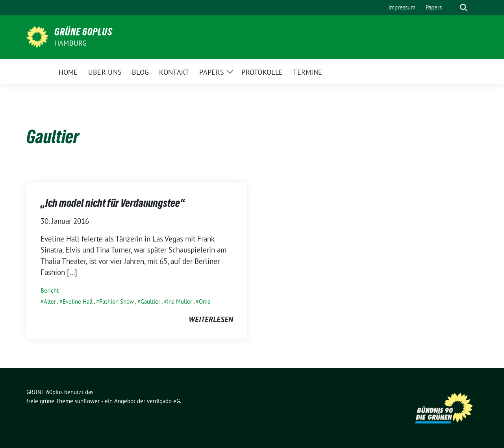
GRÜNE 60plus (83, 32)
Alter (50, 301)
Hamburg (70, 43)
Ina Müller (180, 301)
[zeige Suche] (464, 8)
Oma (205, 301)
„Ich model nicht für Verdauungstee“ (113, 203)
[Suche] (452, 8)
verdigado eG (163, 401)
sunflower (87, 401)
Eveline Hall (78, 301)
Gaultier (150, 301)
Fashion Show (117, 301)
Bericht (50, 290)
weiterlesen (211, 319)
